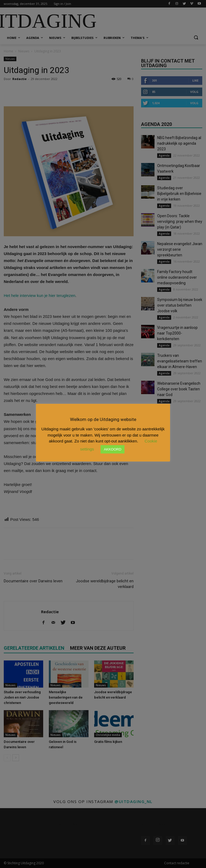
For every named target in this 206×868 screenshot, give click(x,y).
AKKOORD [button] (113, 449)
